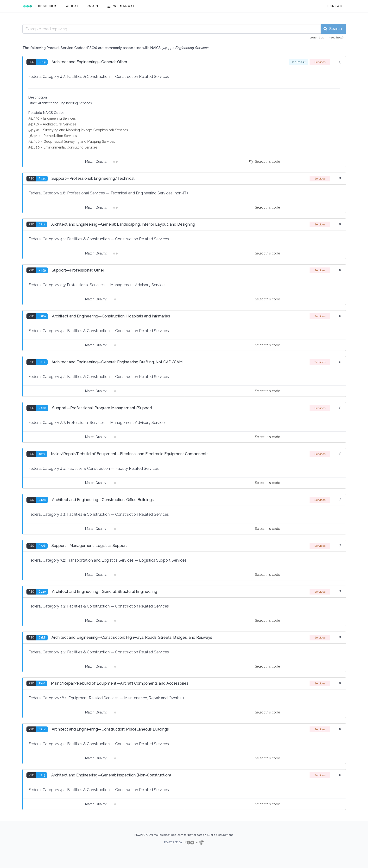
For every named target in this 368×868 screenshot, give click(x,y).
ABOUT (73, 6)
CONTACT (336, 6)
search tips (317, 37)
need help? (336, 37)
